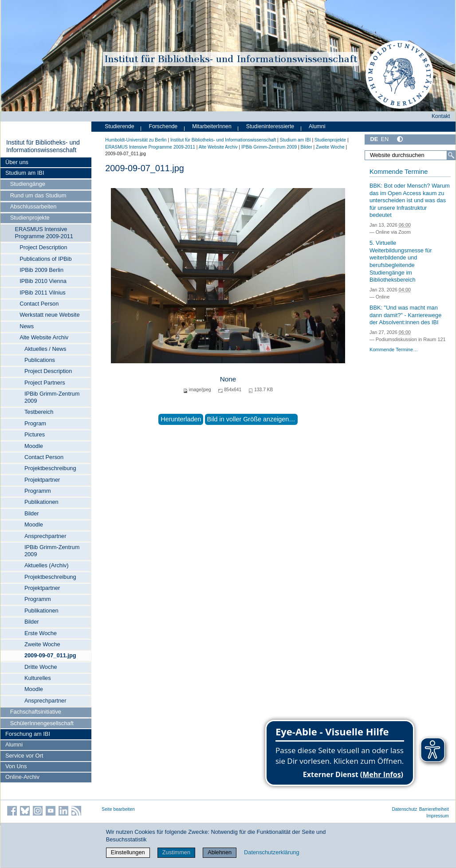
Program (35, 423)
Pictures (35, 434)
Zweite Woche (42, 644)
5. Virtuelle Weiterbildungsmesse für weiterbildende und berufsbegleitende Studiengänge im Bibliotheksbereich (401, 261)
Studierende (119, 126)
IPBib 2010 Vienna (43, 281)
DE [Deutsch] (374, 139)
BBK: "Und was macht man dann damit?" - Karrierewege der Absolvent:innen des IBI (405, 315)
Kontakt (441, 116)
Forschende (163, 126)
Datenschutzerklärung (271, 852)
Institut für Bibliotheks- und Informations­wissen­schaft (43, 146)
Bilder (32, 513)
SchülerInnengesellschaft (42, 723)
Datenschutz (404, 809)
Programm (38, 491)
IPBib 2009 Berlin (41, 270)
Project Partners (45, 383)
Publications (40, 360)
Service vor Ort (24, 756)
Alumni (14, 744)
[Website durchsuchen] (410, 155)
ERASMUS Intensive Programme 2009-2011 (44, 233)
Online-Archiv (22, 777)
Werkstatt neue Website (49, 315)
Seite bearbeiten (118, 809)
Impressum (438, 816)
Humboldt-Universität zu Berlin (136, 140)
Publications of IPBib (45, 259)
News (27, 326)
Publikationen (41, 502)
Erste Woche (41, 633)
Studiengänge (28, 184)
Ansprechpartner (45, 536)
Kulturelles (38, 678)
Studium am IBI (25, 173)
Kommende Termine (399, 172)
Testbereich (39, 412)
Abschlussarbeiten (33, 206)
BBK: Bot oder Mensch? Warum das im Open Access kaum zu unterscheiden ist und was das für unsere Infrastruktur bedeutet (410, 200)
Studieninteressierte (270, 126)
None (228, 379)
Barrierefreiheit (434, 809)
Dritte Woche (41, 667)
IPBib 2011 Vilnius (43, 293)
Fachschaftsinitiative (36, 712)
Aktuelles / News (45, 349)
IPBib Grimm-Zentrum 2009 (52, 397)
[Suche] (451, 155)
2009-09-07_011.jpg (50, 655)
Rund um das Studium (38, 195)
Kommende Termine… (394, 350)
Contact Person (39, 304)
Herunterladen (181, 419)
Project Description (43, 247)
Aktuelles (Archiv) (47, 565)
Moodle (34, 446)
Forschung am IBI (28, 734)
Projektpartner (42, 480)
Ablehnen (220, 852)
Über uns (17, 162)
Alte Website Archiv (44, 337)
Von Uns (16, 766)
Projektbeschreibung (50, 468)
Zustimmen (176, 852)
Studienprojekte (30, 218)
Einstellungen (128, 852)
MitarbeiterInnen (212, 126)
